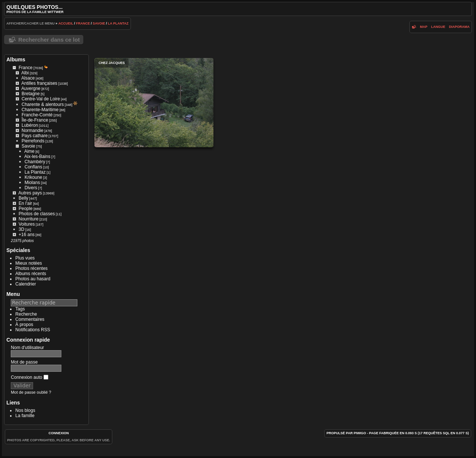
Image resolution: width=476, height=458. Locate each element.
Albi (25, 73)
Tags (20, 309)
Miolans (32, 183)
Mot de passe (24, 362)
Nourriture (28, 219)
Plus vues (25, 258)
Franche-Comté (37, 115)
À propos (24, 325)
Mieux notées (28, 263)
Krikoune (33, 177)
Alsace (28, 78)
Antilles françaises (39, 83)
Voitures (27, 224)
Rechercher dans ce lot (49, 40)
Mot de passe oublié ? (31, 392)
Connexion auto (29, 377)
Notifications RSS (33, 330)
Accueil (66, 23)
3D (21, 229)
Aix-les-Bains (37, 157)
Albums (16, 59)
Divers (31, 188)
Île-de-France (35, 120)
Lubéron (30, 125)
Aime (29, 151)
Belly (23, 198)
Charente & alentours (43, 104)
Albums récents (31, 274)
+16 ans (27, 235)
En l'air (25, 203)
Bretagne (31, 94)
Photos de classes (37, 214)
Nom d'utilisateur (27, 348)
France (83, 23)
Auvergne (31, 88)
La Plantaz (118, 23)
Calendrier (25, 284)
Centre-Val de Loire (41, 99)
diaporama (459, 27)
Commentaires (30, 319)
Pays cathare (35, 136)
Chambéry (35, 162)
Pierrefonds (33, 141)
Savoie (99, 23)
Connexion (59, 433)
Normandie (33, 130)
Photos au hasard (33, 279)
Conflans (33, 167)
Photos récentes (31, 268)
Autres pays (30, 193)
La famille (25, 416)
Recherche (26, 314)
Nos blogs (25, 410)
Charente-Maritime (40, 110)
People (25, 209)
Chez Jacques (154, 103)
